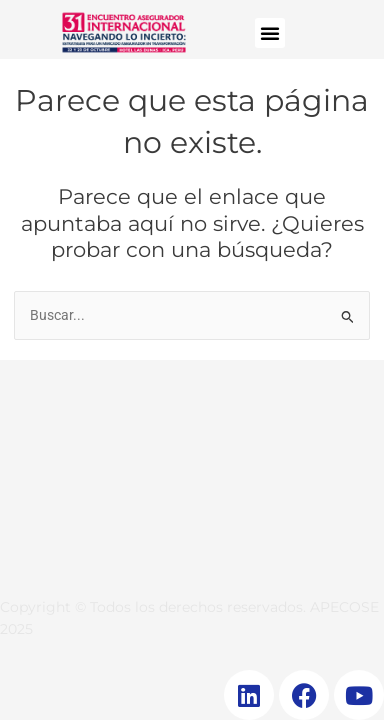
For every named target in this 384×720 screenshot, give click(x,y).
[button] (270, 33)
